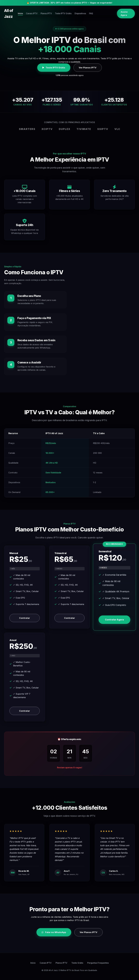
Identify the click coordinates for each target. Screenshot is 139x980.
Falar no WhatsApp (54, 932)
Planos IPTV (58, 11)
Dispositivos (94, 11)
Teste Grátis (77, 963)
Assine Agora (124, 11)
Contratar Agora (114, 620)
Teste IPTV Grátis (76, 11)
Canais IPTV (43, 11)
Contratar (25, 618)
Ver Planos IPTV (88, 68)
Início (30, 11)
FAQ (106, 11)
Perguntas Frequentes (98, 963)
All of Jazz (13, 11)
